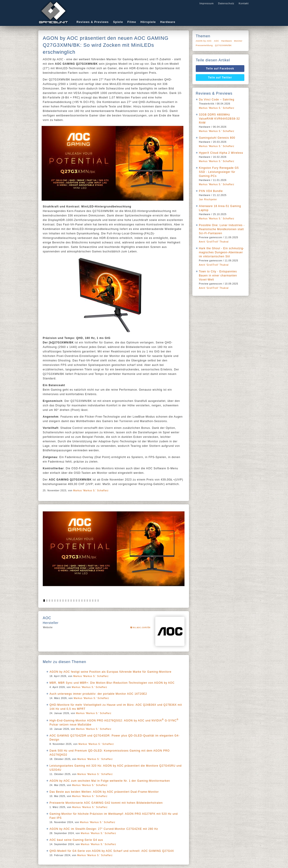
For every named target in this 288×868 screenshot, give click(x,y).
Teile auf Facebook (220, 69)
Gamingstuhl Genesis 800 (217, 138)
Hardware (168, 22)
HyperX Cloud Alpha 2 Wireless (221, 153)
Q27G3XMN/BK (224, 45)
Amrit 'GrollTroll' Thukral (214, 242)
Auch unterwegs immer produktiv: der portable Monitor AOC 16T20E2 (98, 694)
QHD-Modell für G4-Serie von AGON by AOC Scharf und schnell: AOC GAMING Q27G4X (112, 851)
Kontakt (244, 3)
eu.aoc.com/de (142, 627)
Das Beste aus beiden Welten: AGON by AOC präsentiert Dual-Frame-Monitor (104, 792)
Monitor (238, 41)
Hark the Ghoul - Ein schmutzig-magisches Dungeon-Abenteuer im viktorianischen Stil (222, 252)
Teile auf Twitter (220, 78)
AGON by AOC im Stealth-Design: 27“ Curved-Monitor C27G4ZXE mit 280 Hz (104, 829)
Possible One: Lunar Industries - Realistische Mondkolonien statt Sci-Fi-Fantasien (222, 229)
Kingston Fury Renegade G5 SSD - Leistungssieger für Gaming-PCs (219, 172)
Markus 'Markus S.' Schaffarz (91, 491)
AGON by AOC (204, 41)
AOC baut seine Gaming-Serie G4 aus (76, 840)
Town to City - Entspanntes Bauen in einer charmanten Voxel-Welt (218, 276)
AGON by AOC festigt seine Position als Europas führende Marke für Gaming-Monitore (110, 672)
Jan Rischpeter (208, 199)
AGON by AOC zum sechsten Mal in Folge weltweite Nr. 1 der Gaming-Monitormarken (110, 781)
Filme (132, 22)
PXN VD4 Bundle (211, 191)
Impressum (206, 3)
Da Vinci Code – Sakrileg (217, 100)
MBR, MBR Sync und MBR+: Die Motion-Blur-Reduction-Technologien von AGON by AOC (112, 683)
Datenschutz (226, 3)
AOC (217, 41)
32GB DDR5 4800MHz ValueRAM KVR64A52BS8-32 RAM (219, 119)
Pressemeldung (204, 45)
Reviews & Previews (93, 22)
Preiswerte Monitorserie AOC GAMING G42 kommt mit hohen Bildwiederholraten (106, 803)
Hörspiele (148, 22)
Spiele (118, 22)
